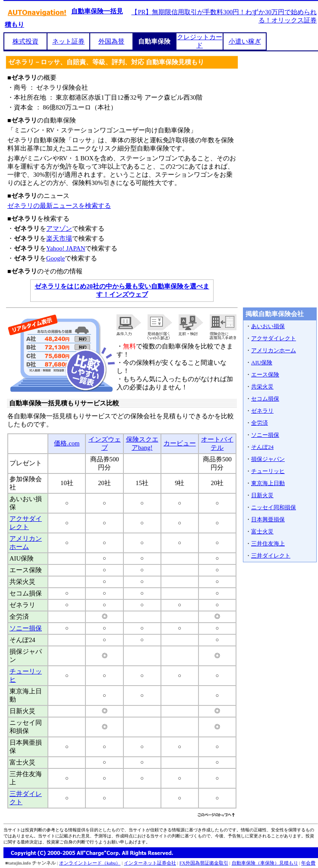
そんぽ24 (262, 447)
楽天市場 (59, 238)
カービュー (180, 443)
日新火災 (262, 495)
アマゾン (59, 229)
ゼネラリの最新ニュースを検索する (59, 206)
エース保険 (265, 374)
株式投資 (25, 41)
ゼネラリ (262, 411)
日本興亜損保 (268, 519)
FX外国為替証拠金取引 (204, 863)
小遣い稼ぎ (245, 41)
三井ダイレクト (271, 556)
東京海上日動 (268, 483)
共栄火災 (262, 387)
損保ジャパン (268, 459)
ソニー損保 (26, 628)
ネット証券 (68, 41)
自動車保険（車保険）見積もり (265, 863)
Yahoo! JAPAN (66, 248)
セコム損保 (265, 399)
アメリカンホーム (274, 350)
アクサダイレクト (274, 338)
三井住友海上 (268, 544)
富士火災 (262, 531)
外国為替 (111, 41)
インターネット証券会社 (150, 863)
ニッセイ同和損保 (274, 507)
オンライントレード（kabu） (90, 863)
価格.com (67, 443)
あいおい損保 (268, 326)
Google (55, 258)
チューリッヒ (268, 471)
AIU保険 (262, 362)
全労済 (260, 423)
